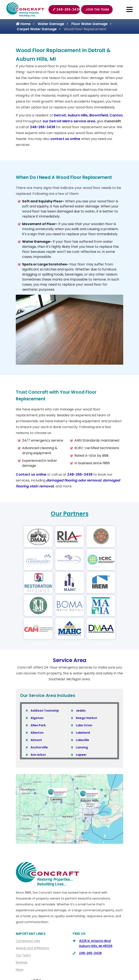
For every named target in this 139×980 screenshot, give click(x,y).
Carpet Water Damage (37, 29)
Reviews (22, 962)
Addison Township (45, 711)
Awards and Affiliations (32, 948)
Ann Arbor (38, 755)
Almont (36, 740)
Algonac (37, 718)
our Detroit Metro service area (69, 121)
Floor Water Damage (90, 24)
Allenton (37, 733)
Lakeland (83, 733)
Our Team (23, 955)
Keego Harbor (87, 718)
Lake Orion (84, 725)
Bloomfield (99, 115)
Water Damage (51, 24)
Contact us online (31, 474)
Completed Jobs (28, 941)
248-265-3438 (66, 9)
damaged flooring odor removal (74, 480)
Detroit (60, 115)
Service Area (70, 660)
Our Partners (70, 514)
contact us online (65, 139)
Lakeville (82, 740)
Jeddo (81, 711)
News (20, 969)
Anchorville (39, 747)
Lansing (82, 747)
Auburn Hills (78, 115)
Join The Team (97, 9)
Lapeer (81, 755)
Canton (116, 115)
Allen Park (38, 725)
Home (23, 24)
